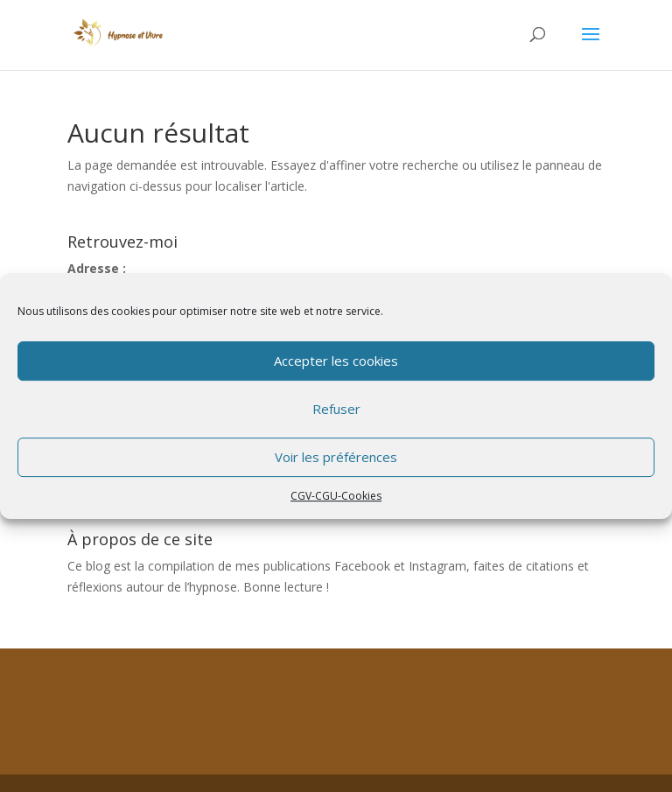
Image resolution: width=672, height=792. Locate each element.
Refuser (336, 409)
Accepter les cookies (336, 361)
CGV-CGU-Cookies (336, 496)
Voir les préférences (336, 457)
